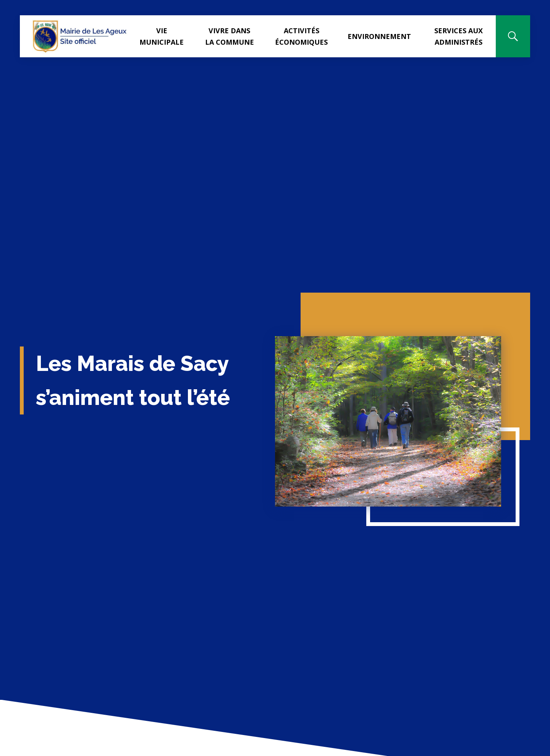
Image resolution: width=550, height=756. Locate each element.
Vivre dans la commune (230, 36)
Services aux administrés (459, 36)
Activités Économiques (301, 36)
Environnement (379, 36)
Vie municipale (162, 36)
